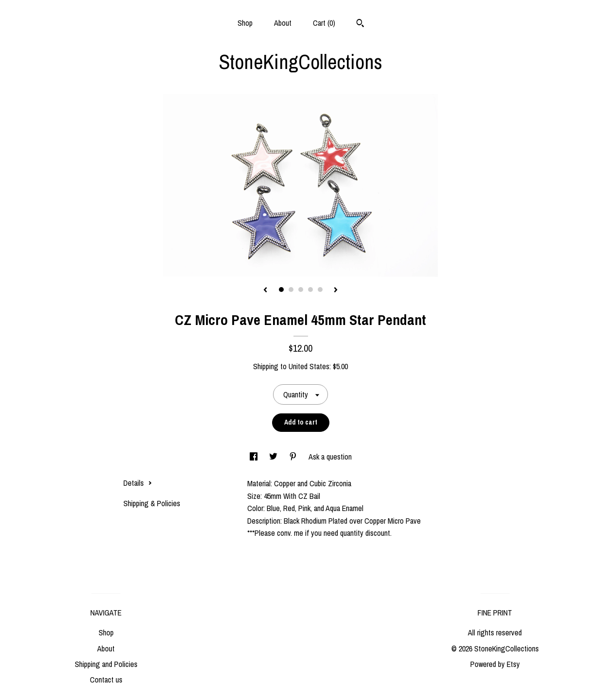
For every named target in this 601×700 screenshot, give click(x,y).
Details (138, 483)
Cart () (324, 23)
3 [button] (301, 290)
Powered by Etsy (495, 664)
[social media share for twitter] (274, 457)
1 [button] (281, 290)
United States (309, 366)
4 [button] (310, 290)
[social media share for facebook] (255, 457)
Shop (245, 23)
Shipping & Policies (152, 503)
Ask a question (330, 457)
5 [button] (320, 290)
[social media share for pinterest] (294, 457)
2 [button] (291, 290)
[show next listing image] (336, 290)
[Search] (360, 24)
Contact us (106, 680)
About (283, 23)
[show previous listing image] (265, 290)
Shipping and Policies (106, 664)
